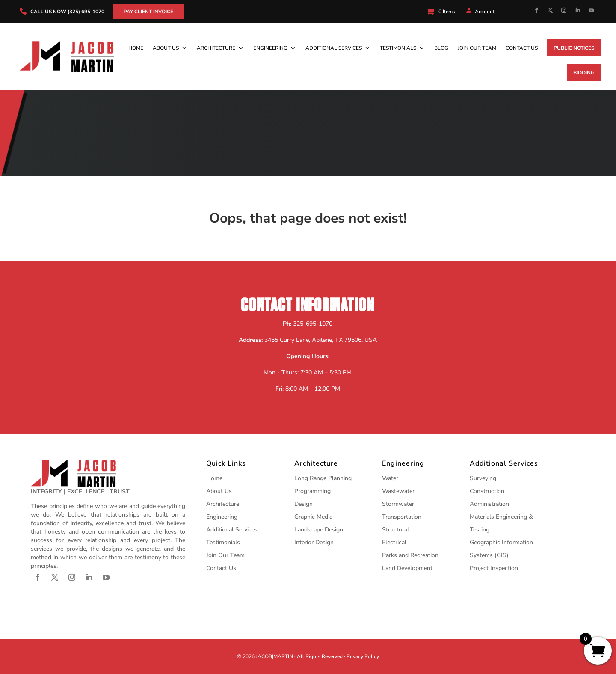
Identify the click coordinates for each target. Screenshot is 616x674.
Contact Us (522, 48)
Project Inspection (494, 568)
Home (136, 48)
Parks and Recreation (410, 555)
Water (390, 478)
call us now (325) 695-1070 (68, 12)
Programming (312, 491)
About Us (166, 48)
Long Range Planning (323, 478)
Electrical (394, 542)
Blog (441, 48)
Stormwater (398, 504)
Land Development (407, 568)
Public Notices (574, 48)
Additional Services (334, 48)
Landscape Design (319, 530)
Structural (395, 530)
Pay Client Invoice (149, 12)
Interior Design (314, 542)
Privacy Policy (363, 656)
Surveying (483, 478)
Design (304, 504)
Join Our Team (477, 48)
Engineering (270, 48)
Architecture (216, 48)
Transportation (402, 517)
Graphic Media (313, 517)
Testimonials (398, 48)
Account (485, 12)
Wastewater (398, 491)
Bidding (584, 73)
